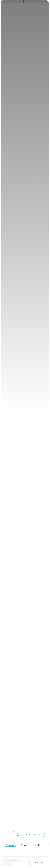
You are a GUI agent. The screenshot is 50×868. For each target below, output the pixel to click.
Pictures (24, 845)
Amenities (37, 845)
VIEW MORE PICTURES (28, 834)
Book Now (39, 862)
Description (11, 845)
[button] (2, 845)
